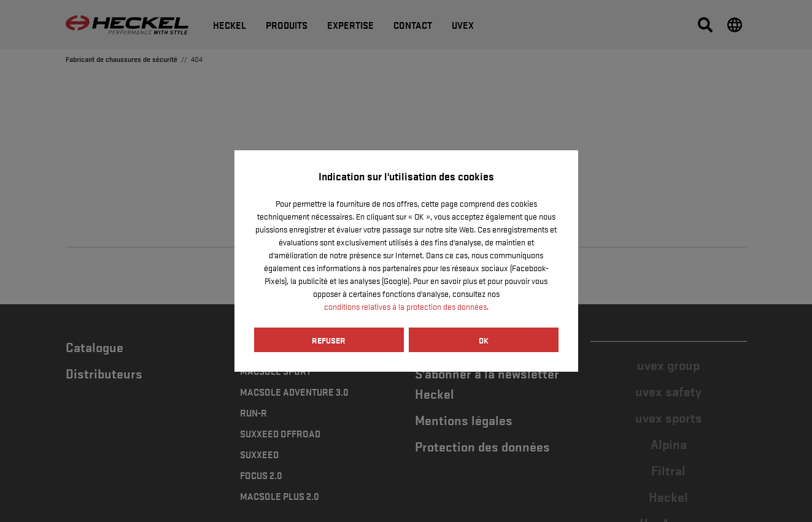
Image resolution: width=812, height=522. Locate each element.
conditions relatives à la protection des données (405, 306)
